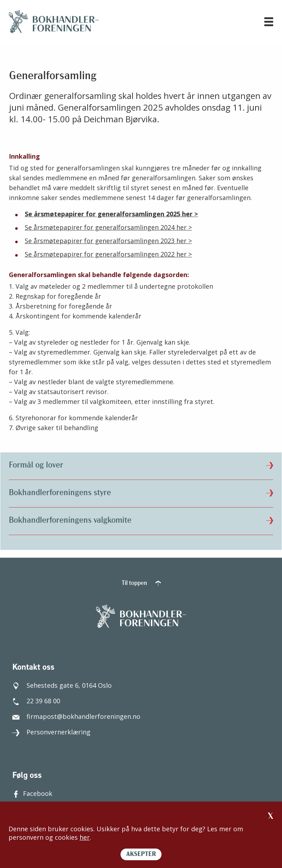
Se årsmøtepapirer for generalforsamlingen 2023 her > (108, 241)
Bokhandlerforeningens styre (141, 493)
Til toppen (141, 583)
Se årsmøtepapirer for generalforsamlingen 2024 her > (108, 227)
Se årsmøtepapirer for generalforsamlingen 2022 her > (108, 254)
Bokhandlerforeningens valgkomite (141, 521)
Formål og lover (141, 465)
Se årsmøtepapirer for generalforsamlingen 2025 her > (111, 214)
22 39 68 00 (36, 701)
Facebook (32, 793)
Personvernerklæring (51, 732)
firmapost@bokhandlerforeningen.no (76, 716)
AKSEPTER (141, 854)
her (85, 837)
